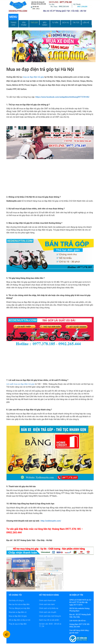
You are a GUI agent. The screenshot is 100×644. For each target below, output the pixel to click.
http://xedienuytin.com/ (51, 521)
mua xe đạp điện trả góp (33, 77)
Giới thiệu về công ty (16, 600)
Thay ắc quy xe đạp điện (18, 624)
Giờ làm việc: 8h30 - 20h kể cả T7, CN (50, 625)
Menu (13, 17)
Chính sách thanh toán (47, 600)
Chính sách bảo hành (47, 604)
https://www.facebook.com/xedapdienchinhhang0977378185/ (62, 97)
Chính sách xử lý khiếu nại (49, 608)
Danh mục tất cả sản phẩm (49, 620)
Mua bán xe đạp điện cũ (18, 612)
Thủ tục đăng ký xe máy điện (19, 608)
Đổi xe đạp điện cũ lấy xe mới (20, 620)
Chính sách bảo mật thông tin (50, 616)
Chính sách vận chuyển (48, 612)
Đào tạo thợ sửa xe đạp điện (19, 604)
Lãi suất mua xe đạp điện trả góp (20, 384)
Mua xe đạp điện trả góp (18, 616)
